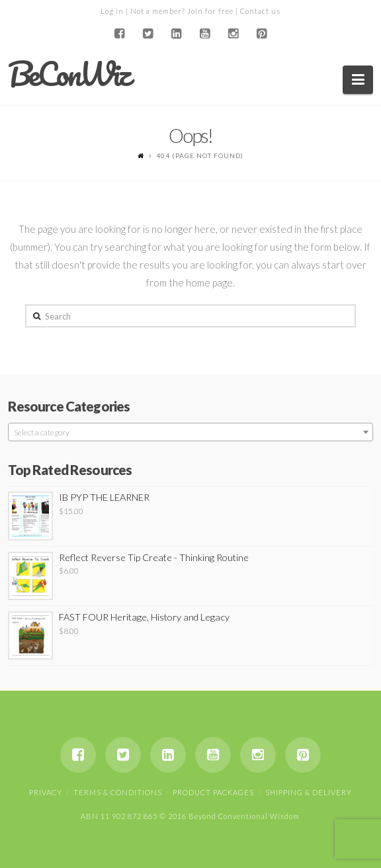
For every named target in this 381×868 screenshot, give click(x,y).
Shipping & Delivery (309, 792)
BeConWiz (68, 74)
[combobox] (191, 432)
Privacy (46, 792)
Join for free (210, 11)
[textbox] (191, 433)
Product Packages (213, 792)
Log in (112, 11)
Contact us (260, 11)
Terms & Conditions (118, 792)
